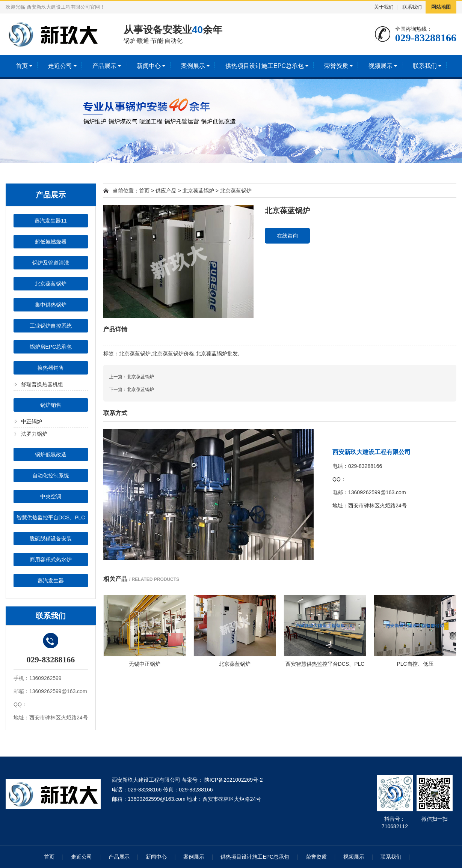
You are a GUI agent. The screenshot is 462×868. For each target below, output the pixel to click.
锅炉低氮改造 (51, 454)
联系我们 (412, 7)
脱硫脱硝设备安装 (51, 539)
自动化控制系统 (51, 475)
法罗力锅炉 (34, 434)
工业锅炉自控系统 (51, 326)
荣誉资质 (336, 66)
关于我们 (384, 7)
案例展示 (193, 66)
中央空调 (51, 496)
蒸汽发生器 (51, 581)
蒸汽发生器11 (51, 221)
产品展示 (104, 66)
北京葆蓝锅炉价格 (173, 354)
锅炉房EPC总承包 (51, 347)
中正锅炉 (32, 421)
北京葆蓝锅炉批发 (217, 354)
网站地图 (441, 7)
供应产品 (166, 191)
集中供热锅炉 (51, 305)
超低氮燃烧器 (51, 242)
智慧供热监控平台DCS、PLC (51, 517)
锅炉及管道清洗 (51, 263)
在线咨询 (287, 236)
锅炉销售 (51, 405)
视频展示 (380, 66)
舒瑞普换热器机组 (42, 384)
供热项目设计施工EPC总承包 (265, 66)
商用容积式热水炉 (51, 560)
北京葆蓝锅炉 (51, 284)
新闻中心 (149, 66)
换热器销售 (51, 368)
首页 (22, 66)
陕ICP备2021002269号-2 (233, 780)
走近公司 (60, 66)
